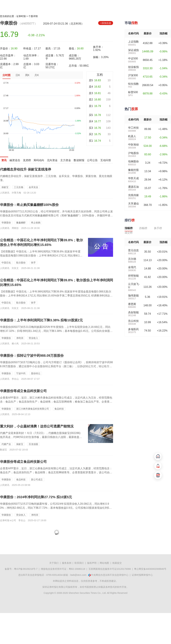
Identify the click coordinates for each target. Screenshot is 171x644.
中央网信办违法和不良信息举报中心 (110, 575)
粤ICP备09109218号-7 (26, 569)
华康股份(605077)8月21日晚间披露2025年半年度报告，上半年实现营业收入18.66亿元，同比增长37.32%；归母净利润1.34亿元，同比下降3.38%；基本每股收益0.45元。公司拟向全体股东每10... (56, 331)
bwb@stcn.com (78, 575)
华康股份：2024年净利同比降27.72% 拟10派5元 (36, 497)
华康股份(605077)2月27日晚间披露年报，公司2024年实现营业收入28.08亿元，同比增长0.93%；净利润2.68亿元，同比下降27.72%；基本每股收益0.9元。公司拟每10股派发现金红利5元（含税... (56, 508)
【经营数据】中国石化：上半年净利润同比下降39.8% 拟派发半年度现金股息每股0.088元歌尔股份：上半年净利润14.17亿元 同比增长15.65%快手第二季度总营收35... (41, 256)
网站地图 (104, 563)
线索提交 (117, 563)
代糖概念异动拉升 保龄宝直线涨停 (26, 169)
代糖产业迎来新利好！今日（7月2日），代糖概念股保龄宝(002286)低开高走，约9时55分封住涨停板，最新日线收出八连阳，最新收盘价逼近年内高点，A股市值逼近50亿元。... (41, 437)
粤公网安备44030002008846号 (150, 569)
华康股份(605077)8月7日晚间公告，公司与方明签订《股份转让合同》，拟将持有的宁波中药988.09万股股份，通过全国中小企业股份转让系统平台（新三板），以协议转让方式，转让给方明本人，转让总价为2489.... (56, 366)
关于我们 (54, 563)
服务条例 (67, 563)
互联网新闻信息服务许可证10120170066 (110, 569)
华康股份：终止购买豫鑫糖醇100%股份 (29, 205)
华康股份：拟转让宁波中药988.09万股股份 (32, 356)
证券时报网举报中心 (142, 575)
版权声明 (92, 563)
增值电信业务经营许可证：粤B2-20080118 (63, 569)
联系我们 (79, 563)
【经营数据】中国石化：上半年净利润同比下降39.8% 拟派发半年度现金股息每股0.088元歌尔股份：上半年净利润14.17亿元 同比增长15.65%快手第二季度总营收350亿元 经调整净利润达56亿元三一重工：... (56, 296)
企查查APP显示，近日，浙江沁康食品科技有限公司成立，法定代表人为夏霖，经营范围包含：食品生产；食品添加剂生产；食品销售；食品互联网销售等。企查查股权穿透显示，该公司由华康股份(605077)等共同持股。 (56, 472)
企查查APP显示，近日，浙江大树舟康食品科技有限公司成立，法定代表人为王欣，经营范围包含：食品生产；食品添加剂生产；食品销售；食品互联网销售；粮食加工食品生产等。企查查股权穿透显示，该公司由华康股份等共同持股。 (56, 402)
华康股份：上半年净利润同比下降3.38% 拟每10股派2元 (41, 320)
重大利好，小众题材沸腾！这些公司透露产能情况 (37, 426)
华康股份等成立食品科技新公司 (23, 391)
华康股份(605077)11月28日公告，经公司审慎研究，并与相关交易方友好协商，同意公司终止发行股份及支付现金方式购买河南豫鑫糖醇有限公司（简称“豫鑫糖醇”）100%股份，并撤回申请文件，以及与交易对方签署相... (56, 215)
